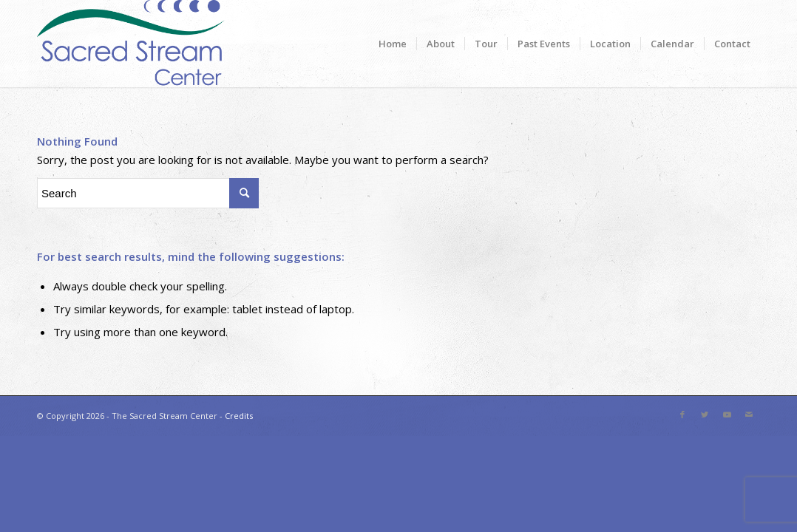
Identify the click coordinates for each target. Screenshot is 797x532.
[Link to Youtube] (727, 415)
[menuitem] (393, 44)
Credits (239, 416)
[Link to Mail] (749, 415)
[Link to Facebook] (682, 415)
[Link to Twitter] (705, 415)
